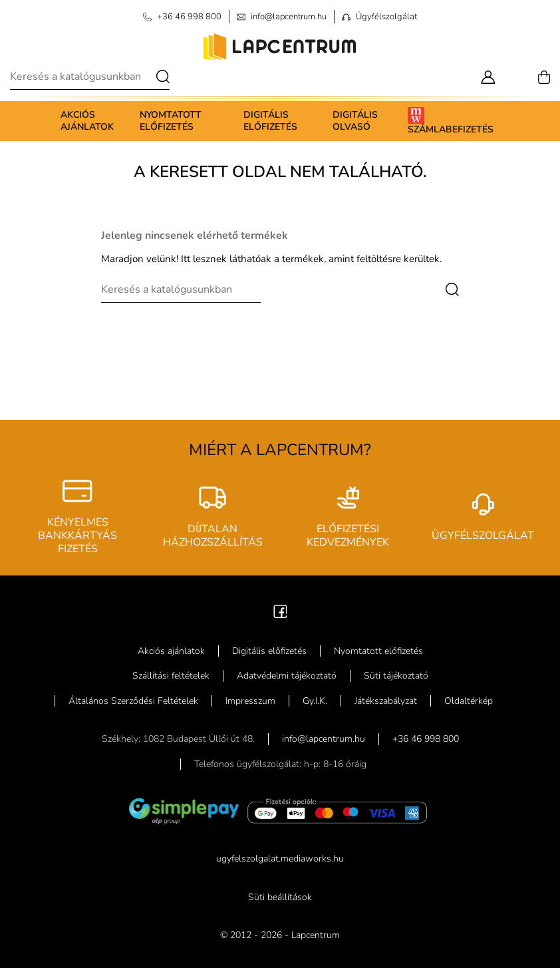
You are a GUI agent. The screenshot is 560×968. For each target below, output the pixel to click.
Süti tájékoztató (396, 676)
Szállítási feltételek (171, 676)
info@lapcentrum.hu (324, 739)
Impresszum (250, 701)
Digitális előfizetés (270, 121)
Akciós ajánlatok (87, 121)
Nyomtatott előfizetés (171, 121)
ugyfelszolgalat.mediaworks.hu (280, 859)
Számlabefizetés (451, 121)
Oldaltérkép (469, 701)
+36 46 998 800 (426, 739)
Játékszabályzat (386, 701)
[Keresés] (90, 77)
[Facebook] (280, 610)
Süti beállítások (280, 897)
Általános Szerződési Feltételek (133, 701)
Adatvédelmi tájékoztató (287, 676)
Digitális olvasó (355, 121)
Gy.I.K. (315, 701)
